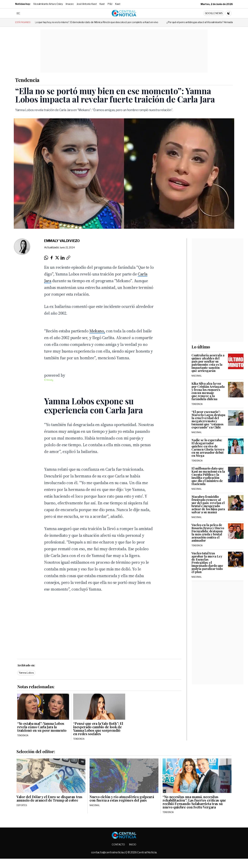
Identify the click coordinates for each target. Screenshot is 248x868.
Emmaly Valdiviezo (62, 241)
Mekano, (97, 331)
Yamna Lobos (26, 673)
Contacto (118, 844)
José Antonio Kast (87, 4)
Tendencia (27, 80)
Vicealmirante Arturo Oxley (48, 4)
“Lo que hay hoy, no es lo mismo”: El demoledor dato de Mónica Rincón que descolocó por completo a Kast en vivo (136, 22)
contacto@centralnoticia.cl (109, 852)
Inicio (133, 844)
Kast (102, 4)
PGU (110, 4)
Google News (214, 13)
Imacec (70, 4)
